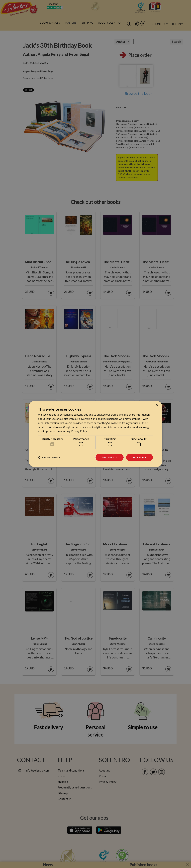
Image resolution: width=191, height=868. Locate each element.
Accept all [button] (140, 457)
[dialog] (95, 434)
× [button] (157, 405)
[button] (49, 457)
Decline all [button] (109, 457)
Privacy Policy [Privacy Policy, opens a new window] (79, 431)
